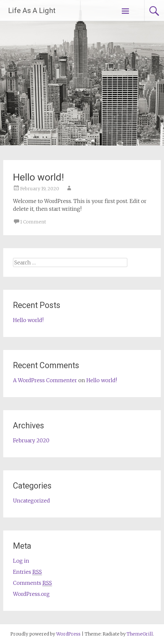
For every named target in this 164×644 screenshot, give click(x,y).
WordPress (68, 634)
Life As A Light (32, 11)
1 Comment (33, 222)
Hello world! (38, 177)
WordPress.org (31, 594)
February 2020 (31, 440)
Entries (27, 572)
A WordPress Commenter (45, 380)
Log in (21, 561)
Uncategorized (32, 501)
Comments (32, 583)
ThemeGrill (140, 634)
